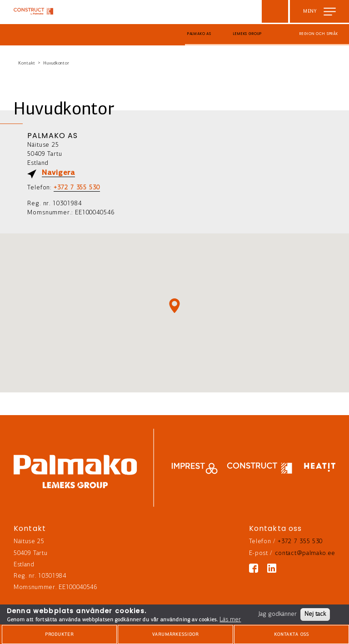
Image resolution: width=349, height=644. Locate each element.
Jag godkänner (277, 614)
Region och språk (319, 34)
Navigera (58, 173)
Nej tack (315, 614)
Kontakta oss (292, 635)
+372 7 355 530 (77, 188)
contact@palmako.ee (305, 553)
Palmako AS (199, 34)
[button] (174, 306)
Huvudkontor (56, 63)
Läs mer (230, 620)
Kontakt (27, 63)
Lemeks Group (247, 34)
